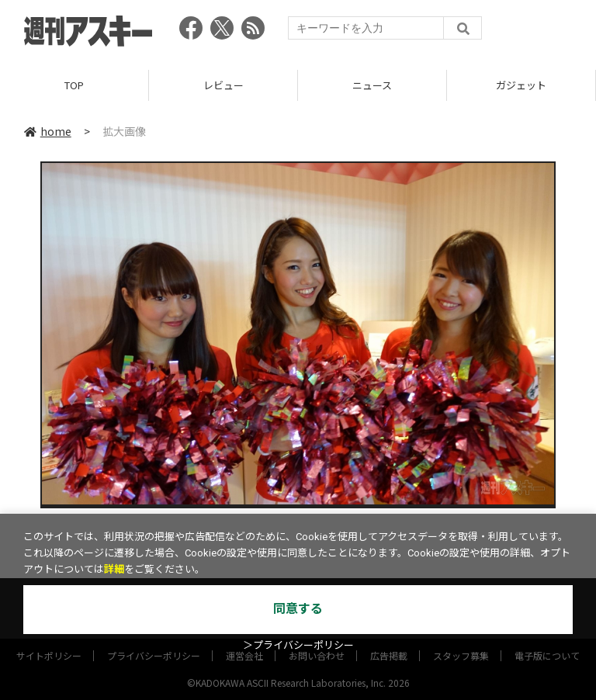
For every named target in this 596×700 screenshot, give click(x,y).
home (48, 131)
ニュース (372, 85)
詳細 (114, 569)
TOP (74, 85)
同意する (298, 609)
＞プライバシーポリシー (298, 645)
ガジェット (521, 85)
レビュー (223, 85)
